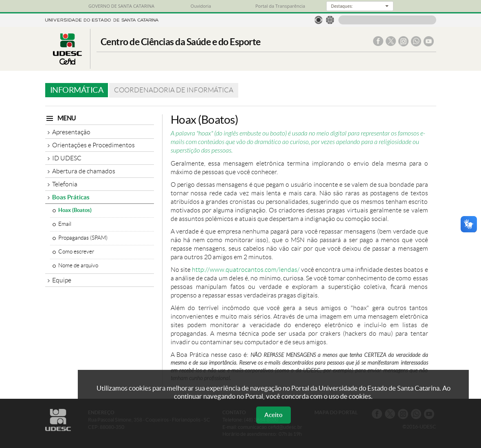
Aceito (273, 415)
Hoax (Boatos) (75, 210)
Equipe (62, 280)
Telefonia (65, 184)
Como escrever (76, 252)
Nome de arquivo (78, 266)
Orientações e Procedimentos (93, 145)
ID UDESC (67, 158)
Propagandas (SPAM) (83, 238)
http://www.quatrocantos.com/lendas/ (246, 270)
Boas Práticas (71, 197)
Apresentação (71, 132)
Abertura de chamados (84, 171)
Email (65, 224)
